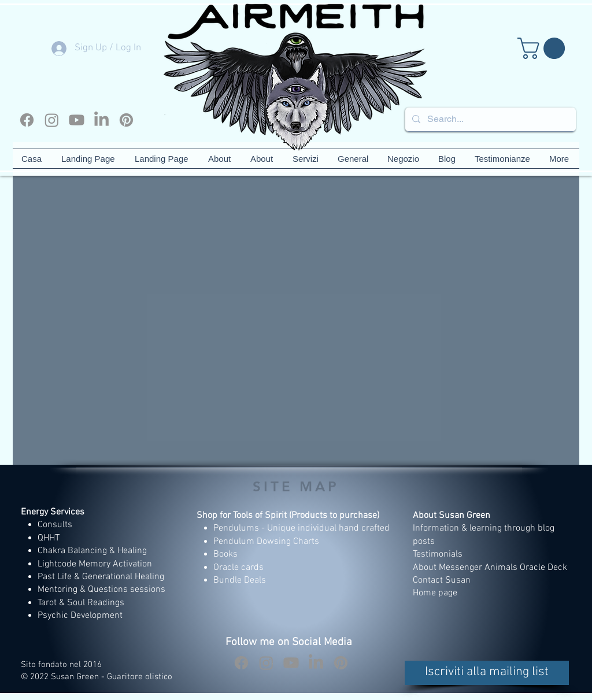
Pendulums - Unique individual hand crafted (303, 528)
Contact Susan (442, 580)
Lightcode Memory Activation (95, 564)
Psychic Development (80, 616)
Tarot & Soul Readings (81, 603)
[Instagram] (52, 120)
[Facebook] (27, 120)
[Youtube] (77, 120)
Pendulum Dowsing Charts (266, 542)
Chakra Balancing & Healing (92, 551)
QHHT (49, 538)
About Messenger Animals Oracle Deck (490, 568)
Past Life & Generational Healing (101, 577)
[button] (544, 48)
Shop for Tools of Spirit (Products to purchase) (288, 516)
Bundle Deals (240, 580)
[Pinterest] (126, 120)
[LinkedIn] (101, 120)
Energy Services (53, 512)
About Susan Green (452, 516)
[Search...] (489, 119)
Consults (55, 525)
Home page (435, 593)
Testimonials (439, 554)
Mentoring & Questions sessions (101, 590)
